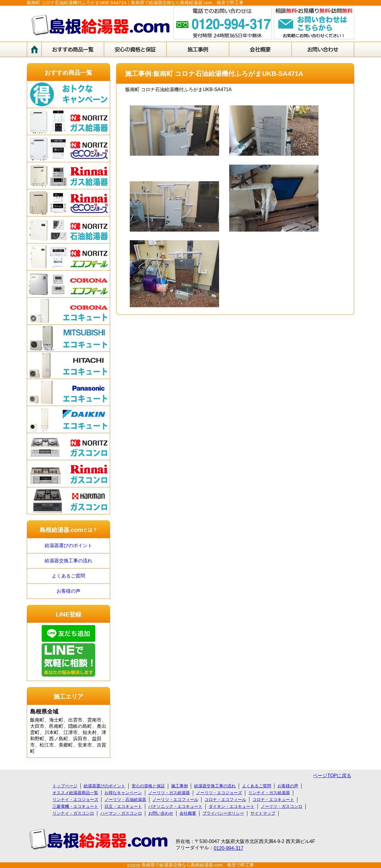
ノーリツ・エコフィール (175, 800)
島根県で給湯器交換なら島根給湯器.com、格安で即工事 (198, 865)
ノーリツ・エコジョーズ (219, 793)
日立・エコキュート (123, 806)
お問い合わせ (161, 813)
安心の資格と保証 (148, 786)
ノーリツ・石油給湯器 (125, 800)
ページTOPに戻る (332, 776)
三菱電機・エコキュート (75, 806)
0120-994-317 (229, 848)
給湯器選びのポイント (68, 545)
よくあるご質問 (68, 576)
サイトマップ (263, 813)
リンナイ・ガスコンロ (73, 813)
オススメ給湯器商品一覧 (75, 793)
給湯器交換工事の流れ (68, 561)
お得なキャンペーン (123, 793)
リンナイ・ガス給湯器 (269, 793)
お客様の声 (68, 591)
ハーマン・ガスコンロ (121, 813)
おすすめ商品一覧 (68, 73)
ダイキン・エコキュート (232, 806)
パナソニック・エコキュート (175, 806)
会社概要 (188, 813)
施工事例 (179, 786)
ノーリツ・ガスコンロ (282, 806)
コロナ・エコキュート (273, 800)
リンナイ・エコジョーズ (75, 800)
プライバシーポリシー (223, 813)
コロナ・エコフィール (225, 800)
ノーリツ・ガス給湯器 (169, 793)
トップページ (65, 786)
